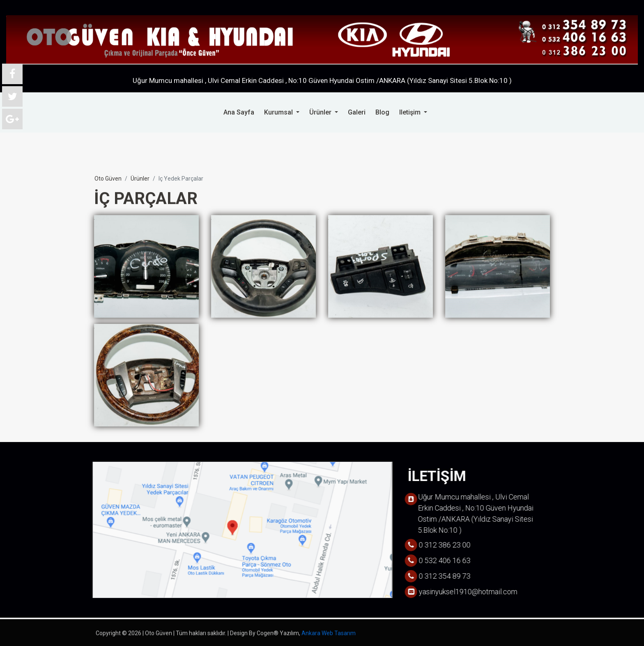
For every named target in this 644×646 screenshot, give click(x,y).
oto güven (108, 179)
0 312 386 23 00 (567, 54)
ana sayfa (239, 112)
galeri (357, 112)
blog (382, 112)
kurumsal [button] (279, 112)
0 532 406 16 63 (567, 36)
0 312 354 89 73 (567, 18)
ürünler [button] (321, 112)
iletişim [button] (411, 112)
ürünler (140, 179)
